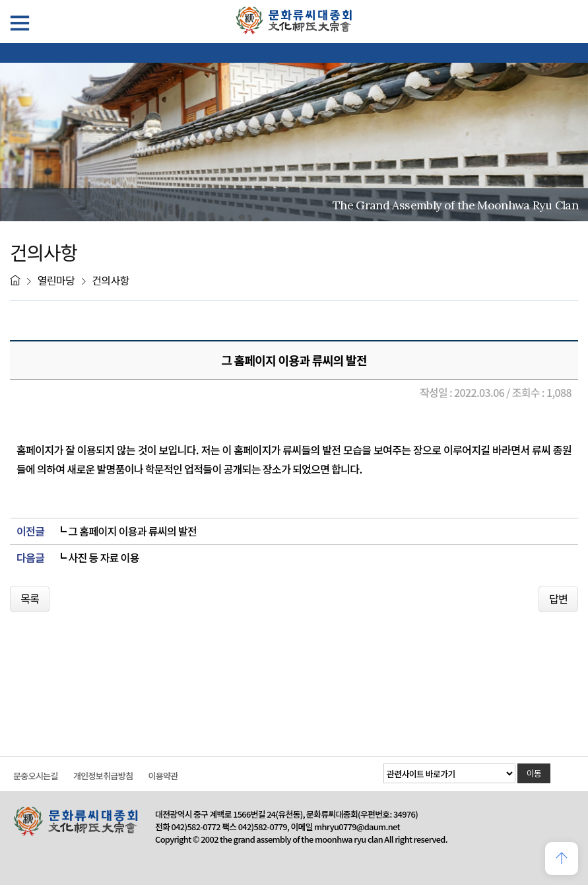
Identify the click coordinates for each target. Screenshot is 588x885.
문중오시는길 (36, 776)
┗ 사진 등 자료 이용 (98, 558)
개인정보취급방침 (103, 776)
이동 (534, 773)
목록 (30, 598)
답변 (558, 598)
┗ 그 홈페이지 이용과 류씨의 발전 (126, 531)
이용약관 (163, 776)
